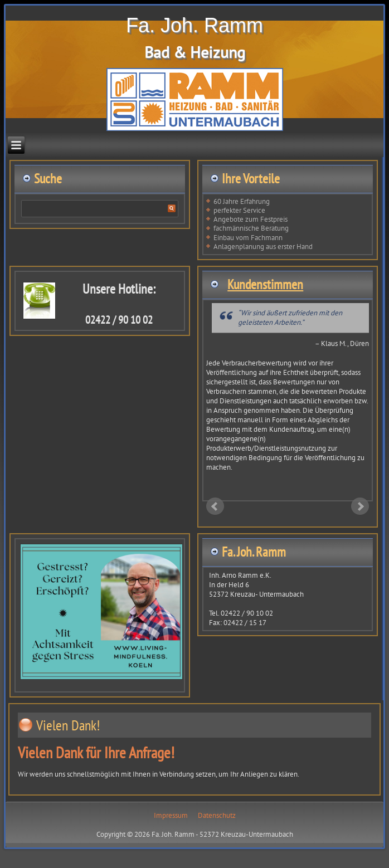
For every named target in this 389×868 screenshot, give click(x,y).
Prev (215, 506)
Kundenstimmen (265, 284)
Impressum (171, 815)
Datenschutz (217, 815)
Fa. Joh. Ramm (194, 25)
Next (360, 506)
